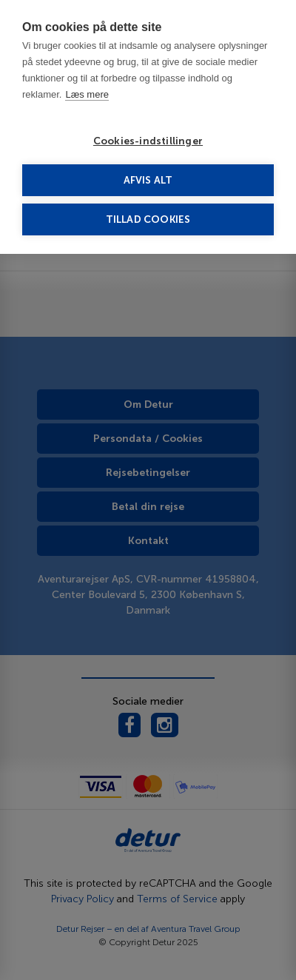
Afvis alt (148, 180)
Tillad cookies (148, 219)
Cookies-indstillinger (148, 141)
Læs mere (87, 94)
